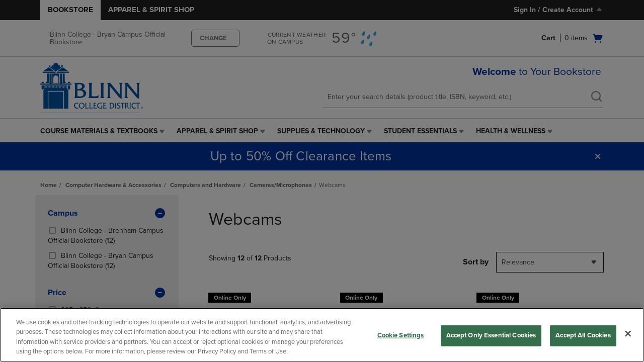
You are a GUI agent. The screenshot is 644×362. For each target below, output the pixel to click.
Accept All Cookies (583, 335)
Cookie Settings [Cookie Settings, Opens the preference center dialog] (401, 335)
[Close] (628, 333)
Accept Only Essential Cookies (491, 335)
